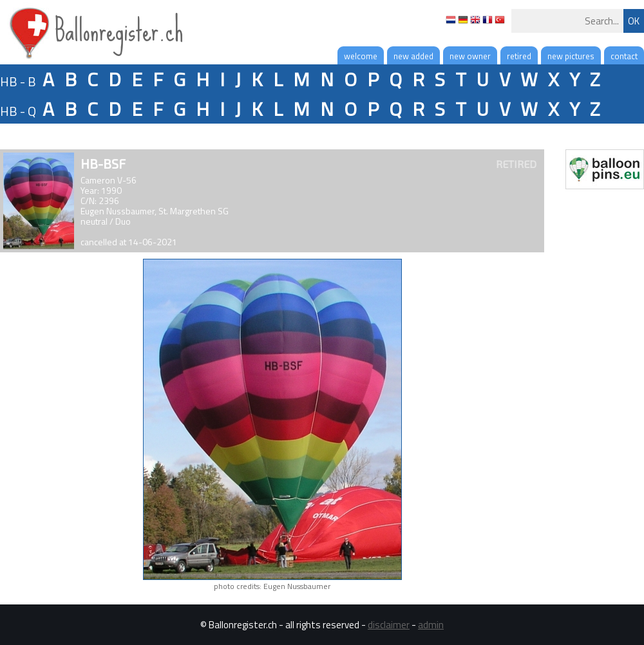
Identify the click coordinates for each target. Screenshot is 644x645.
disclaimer (389, 625)
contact (624, 56)
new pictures (571, 56)
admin (431, 625)
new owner (470, 56)
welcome (361, 56)
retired (519, 56)
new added (413, 56)
